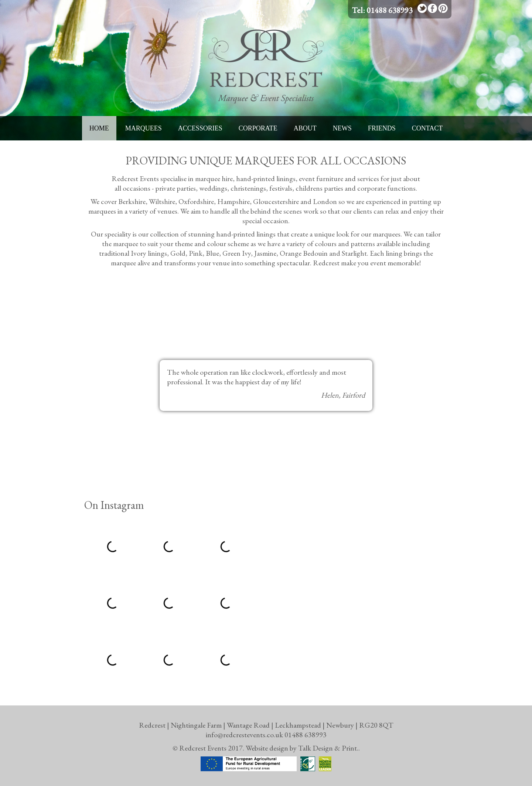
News (342, 128)
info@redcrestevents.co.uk (244, 735)
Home (99, 128)
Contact (427, 128)
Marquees (144, 128)
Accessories (200, 128)
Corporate (258, 128)
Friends (382, 128)
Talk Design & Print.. (329, 748)
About (305, 128)
